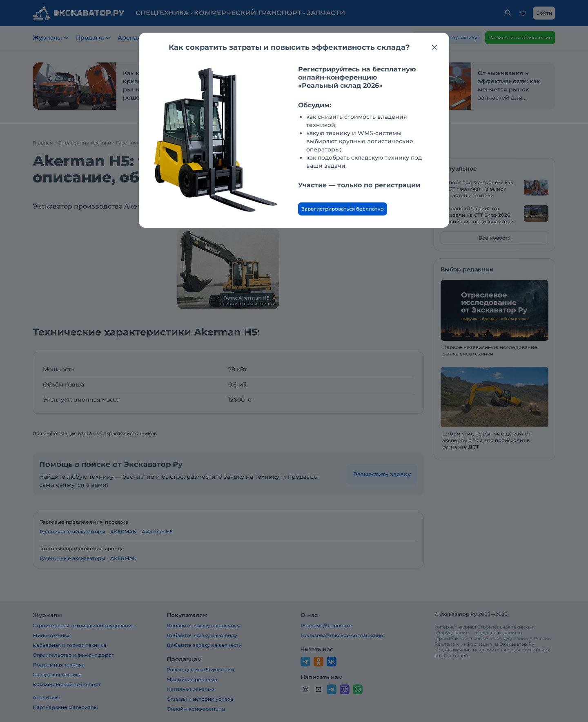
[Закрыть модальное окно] (434, 47)
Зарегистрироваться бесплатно (343, 209)
